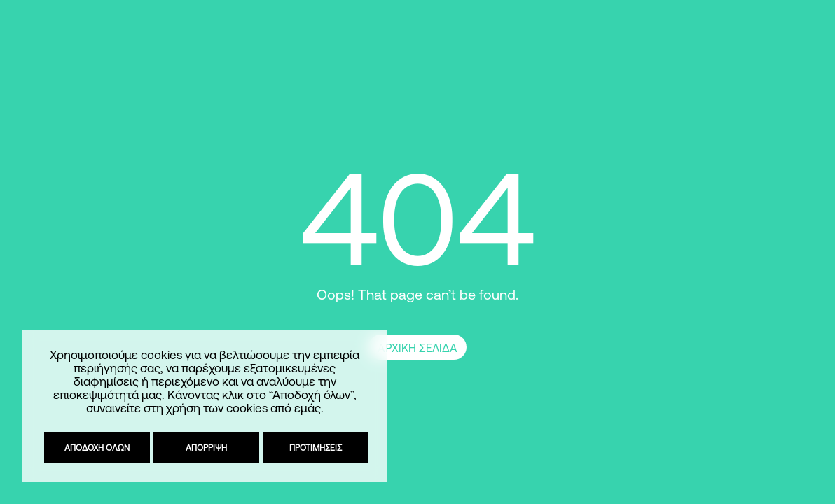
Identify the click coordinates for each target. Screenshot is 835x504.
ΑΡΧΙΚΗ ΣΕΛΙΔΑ (417, 348)
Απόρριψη (206, 448)
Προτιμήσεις (315, 448)
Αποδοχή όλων (96, 448)
